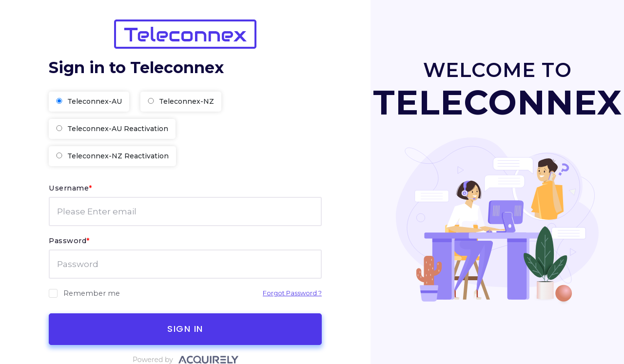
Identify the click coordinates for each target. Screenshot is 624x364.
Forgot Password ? (292, 293)
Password (69, 241)
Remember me (84, 293)
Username (71, 188)
